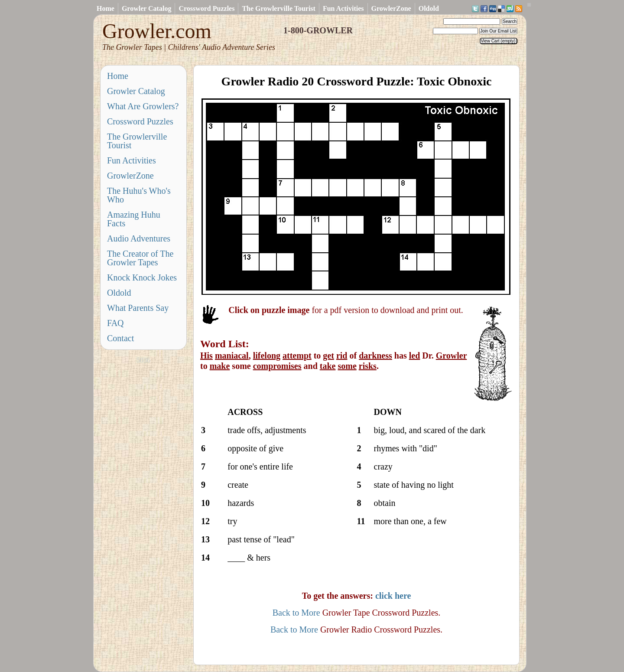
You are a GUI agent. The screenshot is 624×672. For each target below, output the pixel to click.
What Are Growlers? (143, 106)
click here (393, 596)
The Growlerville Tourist (278, 8)
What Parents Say (138, 308)
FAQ (115, 323)
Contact (120, 338)
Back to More (296, 613)
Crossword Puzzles (206, 8)
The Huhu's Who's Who (139, 195)
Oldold (429, 8)
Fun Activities (343, 8)
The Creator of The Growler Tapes (140, 258)
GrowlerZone (391, 8)
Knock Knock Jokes (142, 277)
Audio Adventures (139, 238)
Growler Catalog (147, 8)
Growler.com (189, 36)
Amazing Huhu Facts (134, 219)
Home (106, 8)
